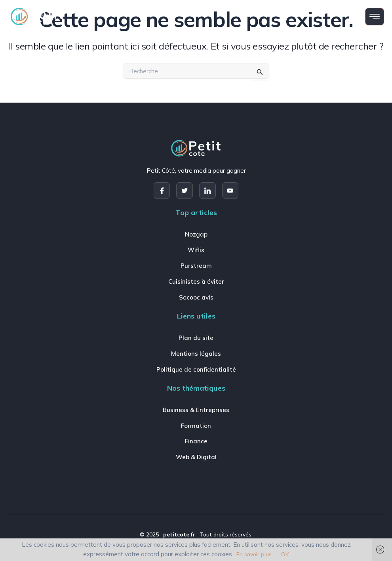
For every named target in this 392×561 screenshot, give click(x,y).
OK (285, 554)
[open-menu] (375, 17)
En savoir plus (254, 554)
